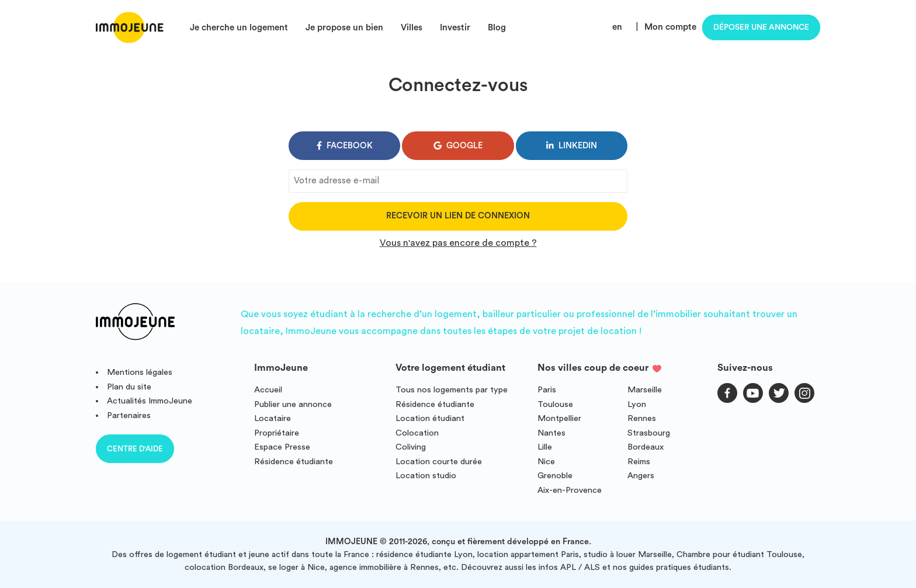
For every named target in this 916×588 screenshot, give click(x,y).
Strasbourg (649, 433)
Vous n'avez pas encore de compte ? (458, 243)
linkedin (572, 146)
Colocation (417, 433)
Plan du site (129, 387)
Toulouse (555, 404)
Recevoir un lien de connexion (458, 216)
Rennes (642, 418)
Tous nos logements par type (452, 390)
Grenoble (555, 476)
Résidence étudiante (294, 462)
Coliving (411, 447)
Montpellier (559, 418)
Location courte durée (439, 462)
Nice (546, 462)
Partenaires (129, 415)
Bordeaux (646, 447)
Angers (641, 476)
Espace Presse (282, 447)
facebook (345, 146)
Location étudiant (430, 418)
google (458, 146)
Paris (547, 390)
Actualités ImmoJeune (150, 401)
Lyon (637, 404)
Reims (639, 462)
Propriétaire (277, 433)
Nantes (551, 433)
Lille (545, 447)
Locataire (273, 418)
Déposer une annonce (761, 27)
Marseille (645, 390)
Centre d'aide (135, 449)
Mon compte (670, 27)
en (617, 27)
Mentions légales (140, 372)
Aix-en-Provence (570, 490)
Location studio (426, 476)
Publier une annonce (293, 404)
